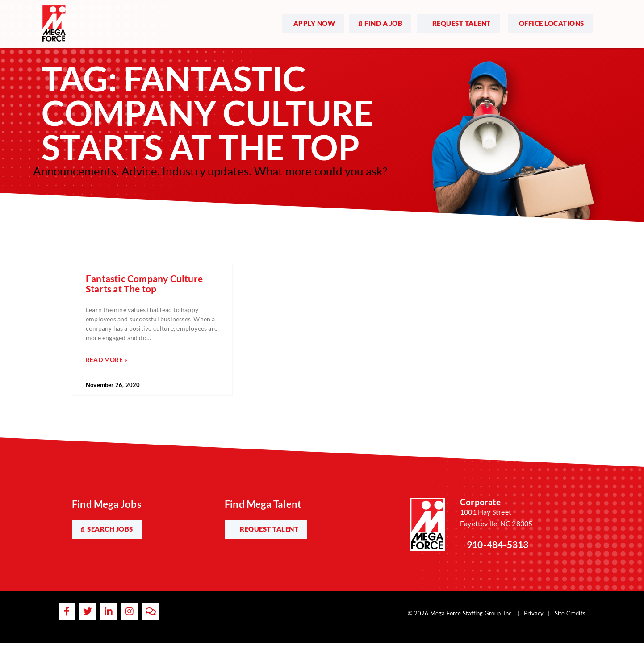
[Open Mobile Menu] (605, 21)
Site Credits (570, 613)
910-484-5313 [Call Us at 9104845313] (498, 544)
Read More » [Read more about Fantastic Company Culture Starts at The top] (107, 360)
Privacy (534, 613)
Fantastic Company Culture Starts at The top (144, 283)
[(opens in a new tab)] (313, 21)
